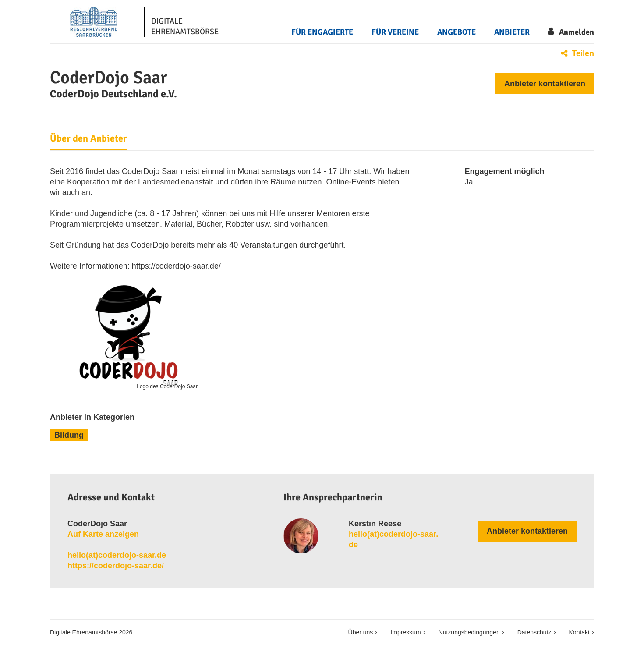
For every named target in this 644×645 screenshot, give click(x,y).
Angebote (456, 32)
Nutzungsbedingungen (469, 632)
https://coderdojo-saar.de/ (176, 266)
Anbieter (512, 32)
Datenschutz (534, 632)
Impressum (405, 632)
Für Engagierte (322, 32)
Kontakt (579, 632)
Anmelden (577, 32)
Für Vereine (395, 32)
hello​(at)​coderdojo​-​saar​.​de (117, 555)
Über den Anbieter (88, 138)
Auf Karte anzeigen (103, 534)
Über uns (361, 632)
